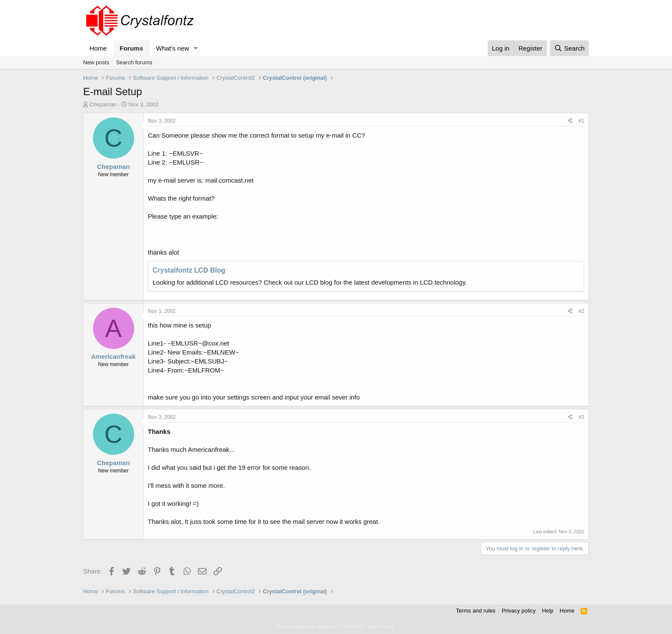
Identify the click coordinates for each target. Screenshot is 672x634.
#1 (581, 121)
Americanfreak (113, 356)
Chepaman (103, 104)
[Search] (569, 48)
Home (98, 48)
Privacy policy (519, 611)
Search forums (134, 62)
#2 (581, 311)
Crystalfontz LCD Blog (189, 270)
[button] (196, 48)
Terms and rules (476, 611)
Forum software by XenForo (336, 626)
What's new (172, 48)
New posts (96, 62)
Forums (131, 48)
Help (548, 611)
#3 (581, 417)
